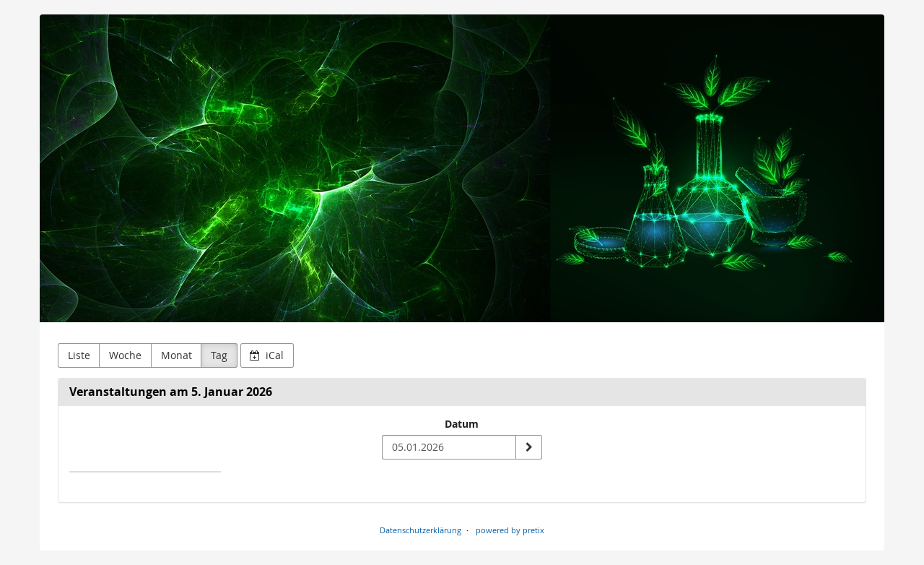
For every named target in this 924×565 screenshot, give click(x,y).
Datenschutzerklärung (420, 530)
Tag (219, 355)
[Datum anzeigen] (528, 447)
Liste (79, 355)
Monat (176, 355)
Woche (125, 355)
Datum (462, 424)
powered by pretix (510, 530)
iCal (267, 355)
